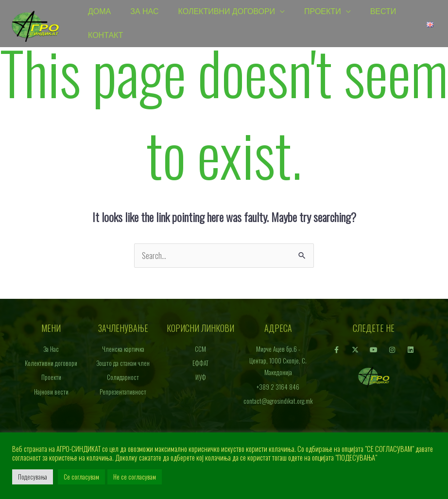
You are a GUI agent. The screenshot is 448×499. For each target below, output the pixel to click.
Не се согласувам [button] (135, 477)
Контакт (105, 36)
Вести (383, 12)
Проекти (323, 12)
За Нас (144, 12)
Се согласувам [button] (81, 477)
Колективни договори (227, 12)
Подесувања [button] (33, 477)
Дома (99, 12)
